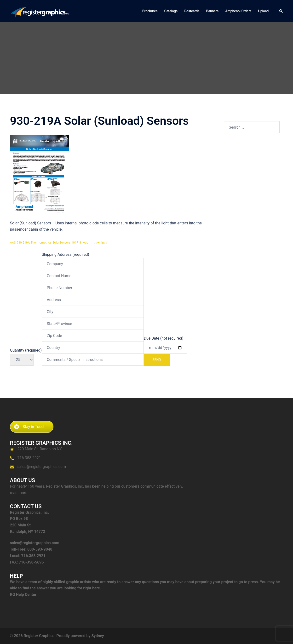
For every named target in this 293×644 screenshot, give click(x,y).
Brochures (150, 11)
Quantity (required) (26, 355)
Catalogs (171, 11)
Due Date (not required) (166, 351)
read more (19, 493)
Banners (213, 11)
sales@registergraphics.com (42, 467)
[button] (281, 11)
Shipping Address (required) (93, 307)
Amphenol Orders (238, 11)
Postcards (192, 11)
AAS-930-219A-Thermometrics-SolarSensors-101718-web (49, 243)
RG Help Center (23, 595)
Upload (264, 11)
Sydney (98, 636)
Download (101, 243)
